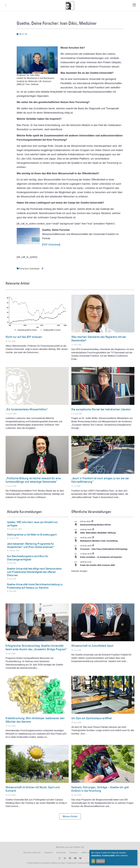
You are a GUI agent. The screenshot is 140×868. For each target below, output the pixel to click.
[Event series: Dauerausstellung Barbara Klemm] (92, 522)
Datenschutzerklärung (87, 863)
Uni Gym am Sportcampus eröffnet (92, 718)
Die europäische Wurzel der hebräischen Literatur (101, 409)
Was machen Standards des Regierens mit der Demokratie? (99, 339)
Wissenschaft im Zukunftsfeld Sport (92, 646)
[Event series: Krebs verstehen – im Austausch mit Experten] (93, 554)
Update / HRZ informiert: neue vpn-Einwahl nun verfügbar (32, 524)
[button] (70, 816)
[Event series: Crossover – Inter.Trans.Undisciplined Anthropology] (93, 546)
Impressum (71, 863)
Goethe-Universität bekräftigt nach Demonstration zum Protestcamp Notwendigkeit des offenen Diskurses (34, 572)
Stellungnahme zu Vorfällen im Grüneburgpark (32, 535)
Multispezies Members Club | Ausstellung (99, 541)
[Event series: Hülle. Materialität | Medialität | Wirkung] (93, 530)
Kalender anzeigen (79, 571)
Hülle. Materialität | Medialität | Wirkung (98, 533)
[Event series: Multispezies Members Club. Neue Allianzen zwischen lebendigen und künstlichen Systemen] (93, 538)
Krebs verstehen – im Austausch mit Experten (101, 557)
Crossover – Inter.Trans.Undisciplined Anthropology (104, 549)
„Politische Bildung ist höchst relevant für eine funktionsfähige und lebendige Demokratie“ (33, 480)
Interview (34, 268)
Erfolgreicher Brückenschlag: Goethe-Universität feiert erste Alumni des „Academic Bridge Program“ (36, 647)
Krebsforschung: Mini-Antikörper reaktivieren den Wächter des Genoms (35, 720)
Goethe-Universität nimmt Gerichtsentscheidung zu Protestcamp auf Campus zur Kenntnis (35, 586)
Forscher (24, 268)
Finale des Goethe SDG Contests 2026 (97, 565)
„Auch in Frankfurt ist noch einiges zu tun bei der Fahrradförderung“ (100, 480)
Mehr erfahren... (122, 856)
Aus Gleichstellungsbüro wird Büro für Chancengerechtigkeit (28, 558)
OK (93, 861)
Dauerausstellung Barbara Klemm (95, 525)
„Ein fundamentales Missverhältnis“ (27, 409)
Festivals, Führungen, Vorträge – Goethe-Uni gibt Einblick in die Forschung (100, 789)
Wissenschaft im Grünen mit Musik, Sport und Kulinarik (33, 789)
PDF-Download (51, 245)
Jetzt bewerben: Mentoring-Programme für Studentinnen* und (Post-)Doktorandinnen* (31, 545)
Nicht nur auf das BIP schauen (24, 337)
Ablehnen (101, 861)
